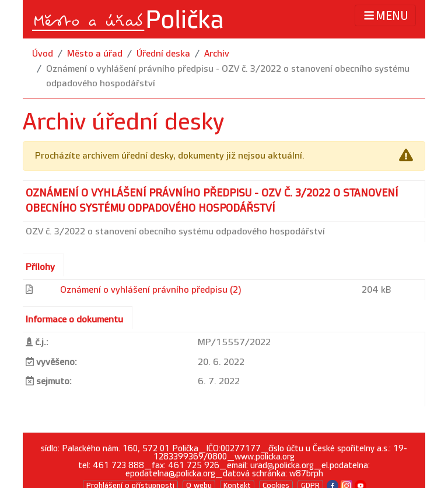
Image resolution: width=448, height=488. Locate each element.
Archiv (217, 54)
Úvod (43, 54)
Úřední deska (163, 54)
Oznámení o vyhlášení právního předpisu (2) (151, 290)
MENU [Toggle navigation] (385, 15)
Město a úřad (95, 54)
